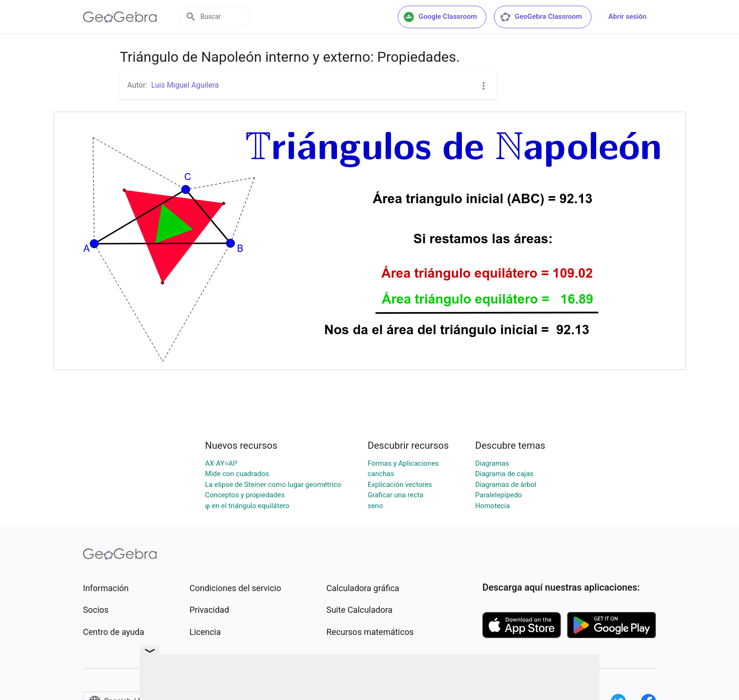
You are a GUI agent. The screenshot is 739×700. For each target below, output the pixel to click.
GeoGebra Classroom (541, 17)
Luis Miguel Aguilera (185, 85)
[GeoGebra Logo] (120, 17)
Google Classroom (440, 17)
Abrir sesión (628, 16)
